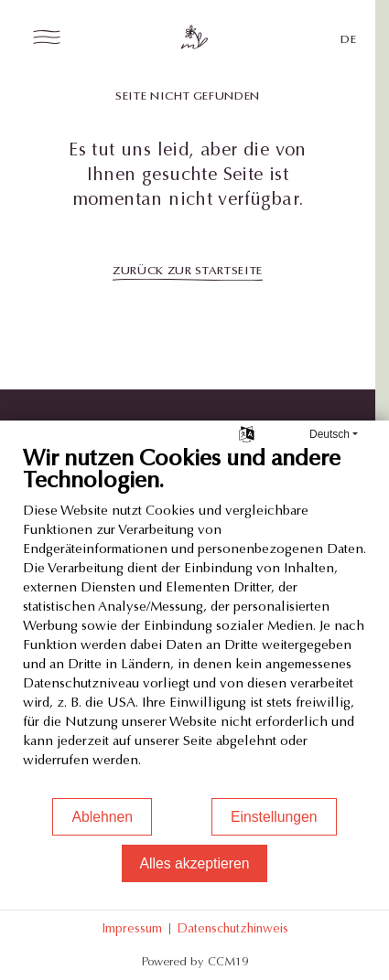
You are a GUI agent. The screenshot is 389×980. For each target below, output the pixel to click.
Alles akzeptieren (195, 863)
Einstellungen (274, 817)
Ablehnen (102, 817)
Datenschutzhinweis (232, 928)
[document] (194, 621)
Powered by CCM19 (195, 962)
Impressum (132, 928)
